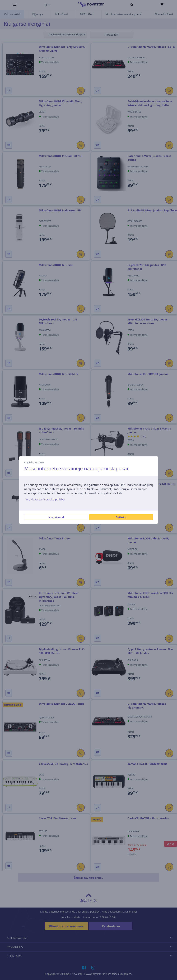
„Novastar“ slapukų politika (44, 499)
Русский (40, 462)
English (28, 462)
